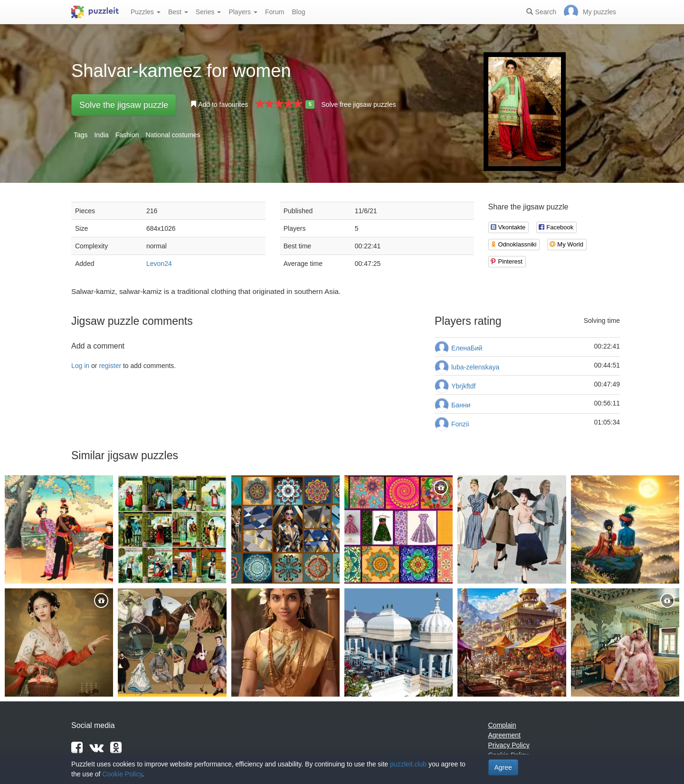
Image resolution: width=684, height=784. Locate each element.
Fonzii (460, 424)
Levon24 (159, 264)
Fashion (127, 135)
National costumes (173, 135)
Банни (461, 405)
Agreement (504, 735)
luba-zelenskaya (475, 367)
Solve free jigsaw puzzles (358, 104)
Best (178, 12)
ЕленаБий (467, 348)
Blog (298, 12)
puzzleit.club (408, 764)
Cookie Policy (122, 774)
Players (243, 12)
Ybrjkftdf (463, 386)
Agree (503, 767)
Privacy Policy (509, 745)
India (101, 135)
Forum (275, 12)
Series (209, 12)
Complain (502, 725)
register (110, 366)
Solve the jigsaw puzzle (124, 105)
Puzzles (146, 12)
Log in (80, 366)
